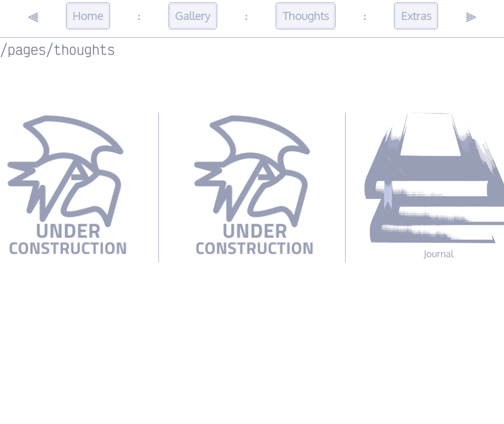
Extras (416, 16)
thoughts (84, 49)
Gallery (193, 16)
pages (27, 49)
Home (88, 16)
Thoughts (306, 16)
